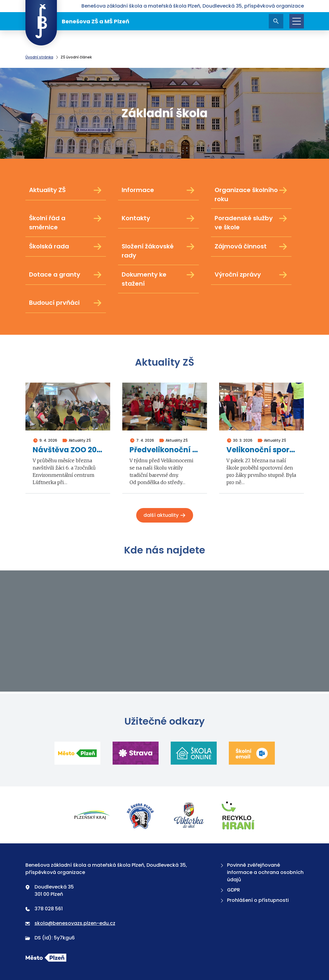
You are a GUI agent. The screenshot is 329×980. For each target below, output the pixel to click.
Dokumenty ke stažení (158, 279)
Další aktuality (165, 515)
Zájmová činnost (251, 247)
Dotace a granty (66, 275)
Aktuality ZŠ (66, 190)
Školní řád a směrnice (66, 223)
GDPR (230, 890)
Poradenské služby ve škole (251, 223)
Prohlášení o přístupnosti (254, 900)
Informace (158, 190)
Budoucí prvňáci (66, 303)
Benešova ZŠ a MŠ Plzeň (77, 21)
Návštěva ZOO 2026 (68, 450)
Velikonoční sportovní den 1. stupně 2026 (262, 450)
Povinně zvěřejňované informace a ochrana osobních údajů (261, 872)
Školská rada (66, 247)
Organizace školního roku (251, 194)
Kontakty (158, 218)
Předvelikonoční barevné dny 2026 (165, 450)
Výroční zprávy (251, 275)
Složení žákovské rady (158, 251)
